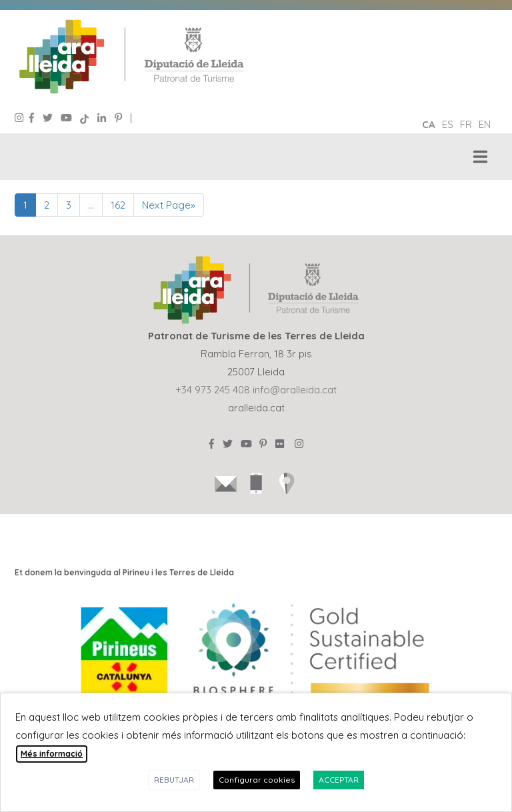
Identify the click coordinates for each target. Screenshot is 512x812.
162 (118, 205)
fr (466, 124)
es (448, 124)
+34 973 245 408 (213, 390)
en (485, 124)
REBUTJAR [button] (174, 780)
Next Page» (169, 205)
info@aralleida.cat (295, 390)
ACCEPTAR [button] (339, 780)
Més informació (52, 754)
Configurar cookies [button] (257, 780)
